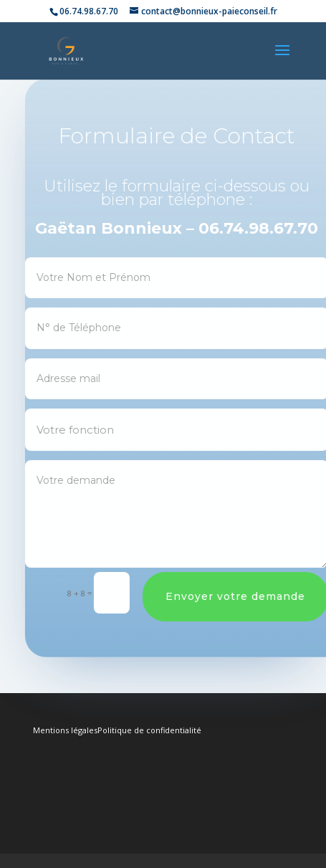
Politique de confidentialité (149, 730)
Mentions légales (65, 730)
